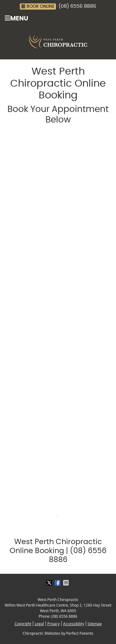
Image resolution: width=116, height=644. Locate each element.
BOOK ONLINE (38, 6)
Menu (16, 18)
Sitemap (95, 624)
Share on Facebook (58, 583)
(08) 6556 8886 (77, 6)
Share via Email (67, 583)
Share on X (50, 583)
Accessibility (74, 624)
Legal (39, 624)
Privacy (54, 624)
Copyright (23, 624)
